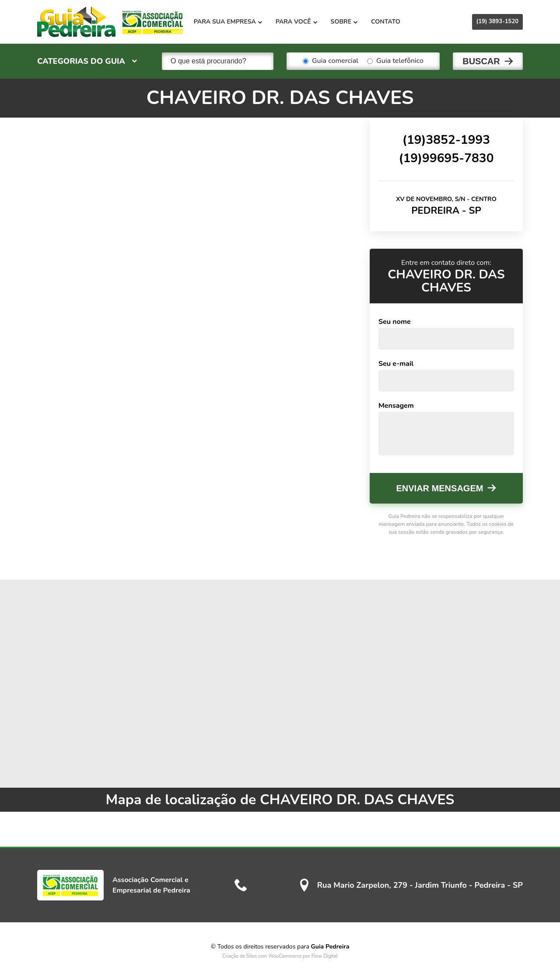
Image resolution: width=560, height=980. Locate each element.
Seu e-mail (396, 364)
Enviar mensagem (440, 488)
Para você (297, 22)
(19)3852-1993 (446, 139)
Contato (387, 22)
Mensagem (396, 406)
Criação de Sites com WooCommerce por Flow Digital (280, 956)
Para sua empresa (229, 22)
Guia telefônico (395, 61)
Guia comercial (331, 61)
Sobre (345, 22)
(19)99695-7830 (446, 158)
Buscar (481, 61)
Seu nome (395, 322)
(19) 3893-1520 (497, 21)
